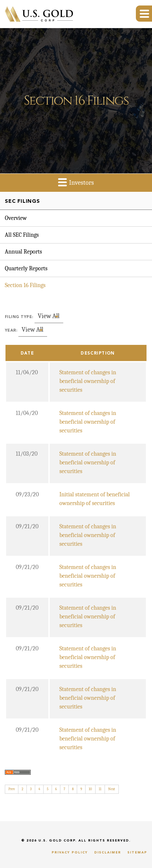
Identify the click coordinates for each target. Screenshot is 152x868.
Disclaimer (108, 852)
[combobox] (49, 316)
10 (90, 789)
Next (112, 789)
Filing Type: (19, 317)
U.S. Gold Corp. (58, 841)
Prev (12, 789)
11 (100, 789)
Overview (16, 218)
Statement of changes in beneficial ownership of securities (88, 381)
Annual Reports (23, 252)
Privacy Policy (70, 852)
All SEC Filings (22, 235)
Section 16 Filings (25, 285)
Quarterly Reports (26, 269)
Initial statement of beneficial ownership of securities (95, 499)
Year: (11, 331)
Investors (76, 182)
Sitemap (137, 852)
